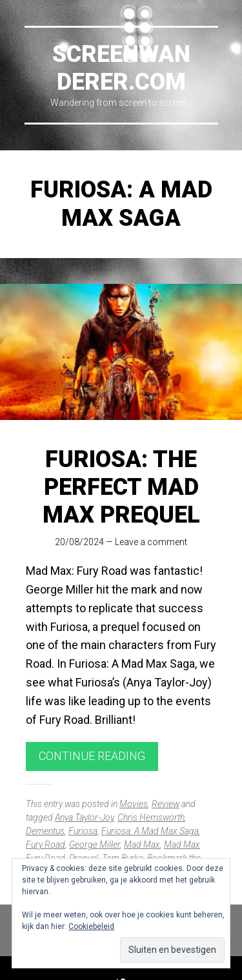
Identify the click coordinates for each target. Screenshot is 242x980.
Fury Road (45, 845)
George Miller (95, 845)
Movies (134, 804)
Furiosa (83, 831)
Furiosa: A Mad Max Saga (150, 831)
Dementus (45, 831)
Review (166, 804)
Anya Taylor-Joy (84, 817)
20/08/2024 (79, 542)
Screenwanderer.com (121, 68)
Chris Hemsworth (151, 817)
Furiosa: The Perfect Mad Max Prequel (121, 487)
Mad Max (142, 845)
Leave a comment (151, 542)
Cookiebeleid (91, 926)
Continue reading (92, 756)
